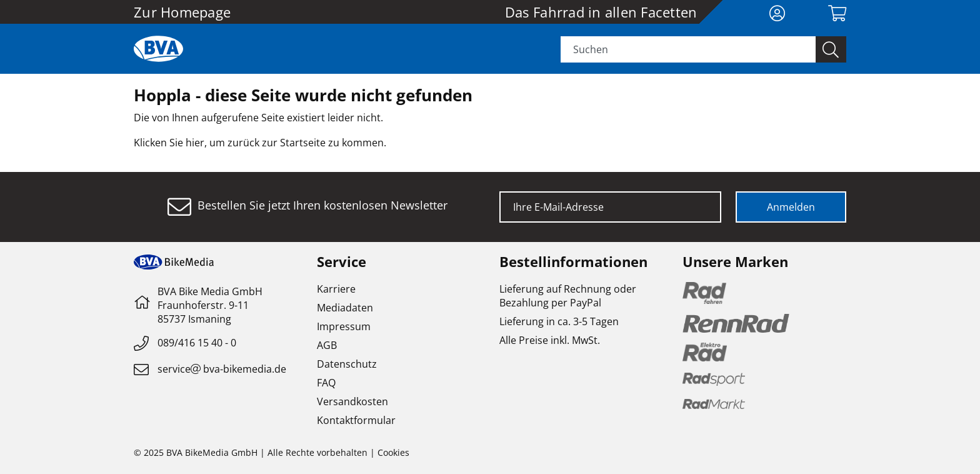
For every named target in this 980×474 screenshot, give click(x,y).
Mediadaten (345, 308)
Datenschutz (347, 364)
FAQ (326, 383)
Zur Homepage (182, 12)
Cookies (393, 452)
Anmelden (791, 207)
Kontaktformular (356, 420)
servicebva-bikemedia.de (222, 369)
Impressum (344, 326)
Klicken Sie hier (169, 143)
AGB (327, 345)
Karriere (336, 289)
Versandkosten (352, 401)
